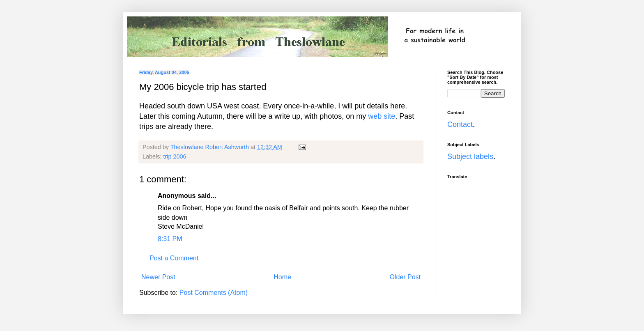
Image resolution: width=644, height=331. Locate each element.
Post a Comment (174, 258)
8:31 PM (170, 239)
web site (382, 116)
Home (282, 277)
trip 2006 (175, 156)
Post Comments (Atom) (214, 293)
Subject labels (470, 156)
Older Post (405, 277)
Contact (460, 124)
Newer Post (158, 277)
